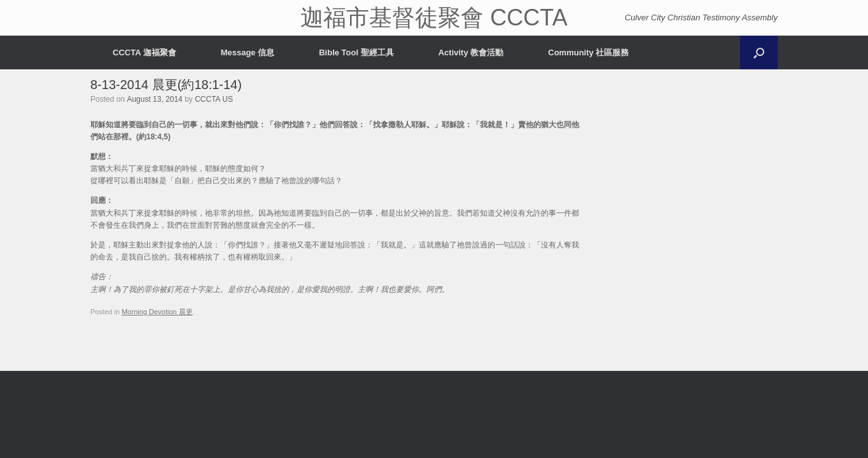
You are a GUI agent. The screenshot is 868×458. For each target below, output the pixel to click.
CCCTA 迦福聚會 (144, 52)
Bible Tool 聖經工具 (356, 52)
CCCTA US (214, 99)
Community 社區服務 (588, 52)
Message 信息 (248, 52)
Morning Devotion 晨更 (157, 312)
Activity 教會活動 (471, 52)
